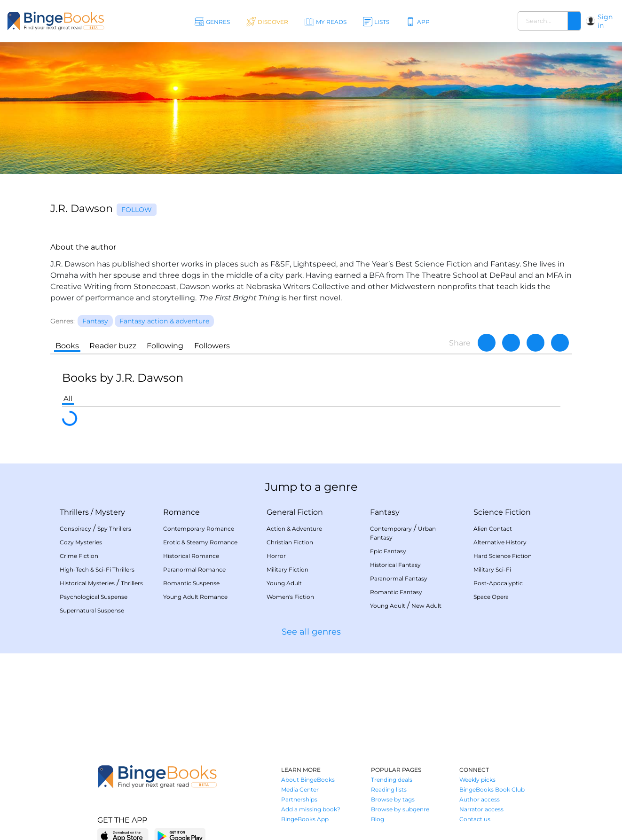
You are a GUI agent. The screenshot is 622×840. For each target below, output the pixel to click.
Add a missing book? (311, 809)
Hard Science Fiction (503, 556)
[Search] (574, 21)
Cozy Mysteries (81, 542)
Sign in (605, 21)
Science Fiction (502, 512)
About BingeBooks (308, 780)
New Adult (426, 606)
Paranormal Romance (194, 569)
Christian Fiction (290, 542)
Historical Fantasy (395, 565)
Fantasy (385, 512)
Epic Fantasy (388, 551)
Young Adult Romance (195, 597)
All (68, 398)
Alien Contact (493, 529)
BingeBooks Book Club (492, 789)
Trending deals (392, 780)
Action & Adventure (294, 529)
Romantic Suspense (191, 583)
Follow (137, 210)
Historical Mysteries (87, 583)
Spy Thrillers (114, 529)
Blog (378, 819)
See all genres (311, 632)
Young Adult (284, 583)
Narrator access (481, 809)
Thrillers (74, 512)
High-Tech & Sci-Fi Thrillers (97, 569)
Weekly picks (477, 780)
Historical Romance (191, 556)
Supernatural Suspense (92, 610)
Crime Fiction (79, 556)
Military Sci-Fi (492, 569)
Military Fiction (287, 569)
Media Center (300, 789)
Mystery (110, 512)
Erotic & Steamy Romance (200, 542)
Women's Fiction (290, 597)
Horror (276, 556)
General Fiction (295, 512)
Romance (181, 512)
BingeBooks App (305, 819)
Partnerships (299, 799)
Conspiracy (75, 529)
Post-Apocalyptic (498, 583)
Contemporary (391, 529)
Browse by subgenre (400, 809)
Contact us (475, 819)
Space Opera (491, 597)
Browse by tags (393, 799)
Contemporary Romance (199, 529)
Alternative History (500, 542)
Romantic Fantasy (396, 592)
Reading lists (389, 789)
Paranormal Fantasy (399, 578)
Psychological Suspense (94, 597)
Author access (480, 799)
